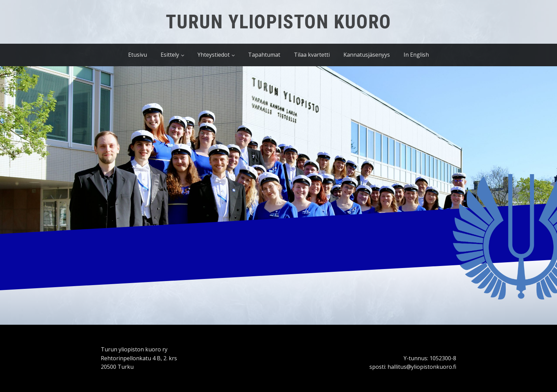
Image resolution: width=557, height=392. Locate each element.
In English (416, 55)
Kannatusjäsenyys (367, 55)
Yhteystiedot (214, 55)
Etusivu (138, 55)
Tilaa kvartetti (312, 55)
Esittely (170, 55)
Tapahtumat (264, 55)
